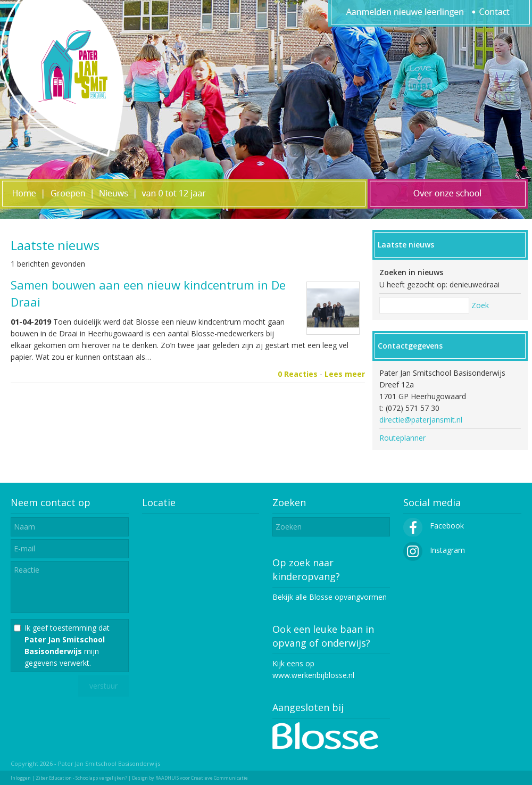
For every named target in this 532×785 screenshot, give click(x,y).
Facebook (434, 526)
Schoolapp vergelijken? (101, 778)
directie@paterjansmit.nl (421, 420)
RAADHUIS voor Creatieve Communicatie (202, 778)
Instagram (434, 550)
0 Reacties (298, 374)
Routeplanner (402, 438)
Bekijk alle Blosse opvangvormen (330, 597)
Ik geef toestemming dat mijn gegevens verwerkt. (67, 645)
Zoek (480, 305)
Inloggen (21, 778)
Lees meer (345, 374)
